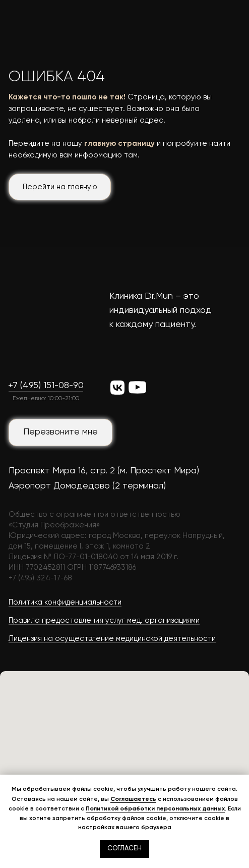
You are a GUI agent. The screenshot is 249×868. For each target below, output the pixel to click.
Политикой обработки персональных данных (155, 808)
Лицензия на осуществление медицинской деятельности (112, 639)
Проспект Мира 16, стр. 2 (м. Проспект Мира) (104, 471)
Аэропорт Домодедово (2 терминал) (87, 486)
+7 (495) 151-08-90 (46, 386)
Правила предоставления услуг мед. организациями (104, 620)
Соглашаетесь (133, 799)
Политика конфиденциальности (65, 602)
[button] (60, 432)
